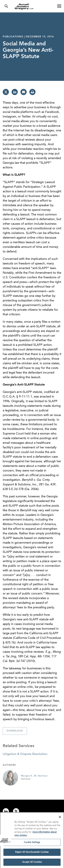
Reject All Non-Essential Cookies (32, 853)
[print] (32, 92)
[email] (24, 92)
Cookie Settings (32, 843)
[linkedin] (15, 92)
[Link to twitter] (16, 811)
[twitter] (6, 92)
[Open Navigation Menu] (59, 6)
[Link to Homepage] (33, 7)
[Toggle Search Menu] (6, 6)
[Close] (60, 818)
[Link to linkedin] (6, 811)
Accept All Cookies (32, 863)
